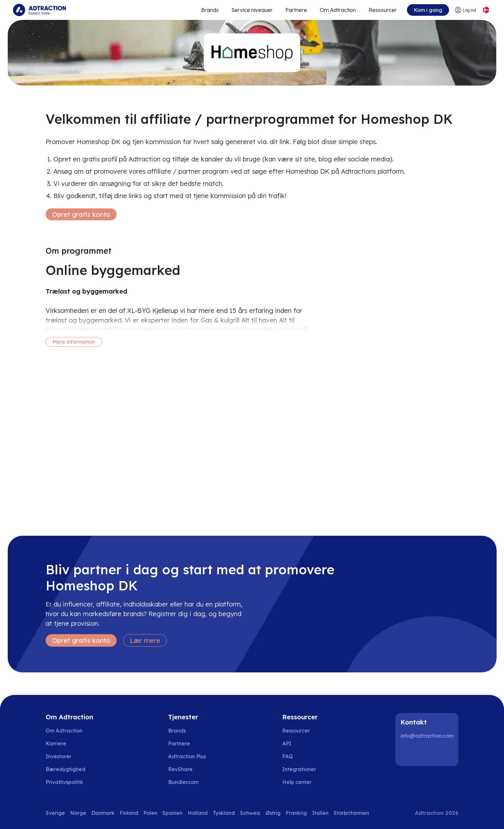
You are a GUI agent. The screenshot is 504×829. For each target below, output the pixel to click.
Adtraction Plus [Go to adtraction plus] (187, 756)
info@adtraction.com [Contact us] (427, 736)
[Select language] (486, 10)
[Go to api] (301, 743)
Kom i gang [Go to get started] (428, 10)
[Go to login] (465, 10)
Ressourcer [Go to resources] (383, 10)
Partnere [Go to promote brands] (296, 10)
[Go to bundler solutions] (188, 782)
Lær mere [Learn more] (145, 640)
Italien (320, 813)
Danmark (103, 813)
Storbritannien (351, 813)
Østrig (273, 813)
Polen (150, 813)
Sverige (55, 813)
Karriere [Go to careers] (56, 743)
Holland (198, 813)
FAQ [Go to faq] (288, 756)
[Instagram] (429, 753)
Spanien (172, 813)
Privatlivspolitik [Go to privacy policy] (64, 782)
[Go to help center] (301, 782)
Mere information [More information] (74, 342)
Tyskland (224, 813)
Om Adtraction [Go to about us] (64, 731)
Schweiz (250, 813)
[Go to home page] (39, 10)
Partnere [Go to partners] (179, 743)
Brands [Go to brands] (177, 731)
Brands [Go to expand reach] (210, 10)
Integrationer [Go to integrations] (299, 769)
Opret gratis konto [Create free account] (81, 214)
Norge (78, 813)
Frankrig (296, 813)
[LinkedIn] (408, 753)
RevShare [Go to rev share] (180, 769)
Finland (129, 813)
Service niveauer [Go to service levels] (252, 10)
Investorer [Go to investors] (59, 756)
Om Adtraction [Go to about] (338, 10)
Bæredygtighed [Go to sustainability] (66, 769)
